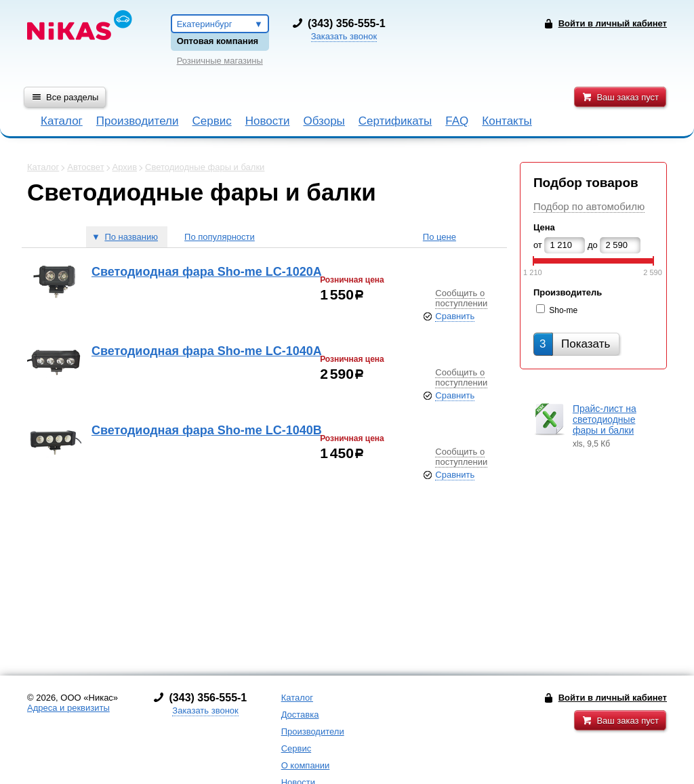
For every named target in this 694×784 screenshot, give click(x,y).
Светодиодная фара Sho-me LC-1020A (207, 272)
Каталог (62, 121)
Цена (544, 227)
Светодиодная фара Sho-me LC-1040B (207, 430)
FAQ (457, 121)
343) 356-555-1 (348, 23)
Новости (268, 121)
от (538, 245)
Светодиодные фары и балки (205, 167)
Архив (125, 167)
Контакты (507, 121)
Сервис (211, 121)
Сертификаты (395, 121)
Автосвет (85, 167)
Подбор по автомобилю (589, 206)
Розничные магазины (220, 61)
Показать (575, 344)
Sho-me (563, 310)
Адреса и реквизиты (68, 708)
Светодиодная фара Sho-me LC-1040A (207, 351)
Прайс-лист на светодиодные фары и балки (605, 419)
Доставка (300, 715)
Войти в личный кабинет (613, 698)
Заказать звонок (344, 36)
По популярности (220, 237)
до (593, 245)
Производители (138, 121)
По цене (440, 237)
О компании (306, 765)
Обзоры (324, 121)
